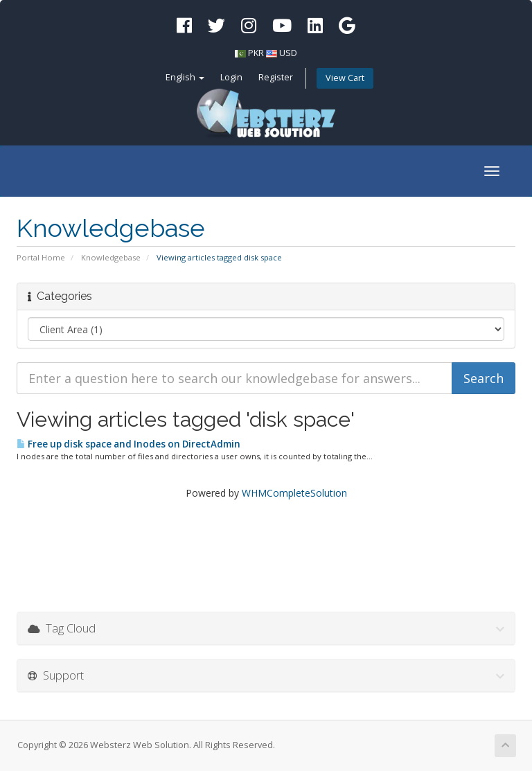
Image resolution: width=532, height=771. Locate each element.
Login (231, 77)
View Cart (345, 78)
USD (288, 53)
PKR (256, 53)
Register (276, 77)
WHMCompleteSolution (294, 493)
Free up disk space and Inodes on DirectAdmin (128, 444)
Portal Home (41, 257)
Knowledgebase (111, 257)
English (185, 77)
